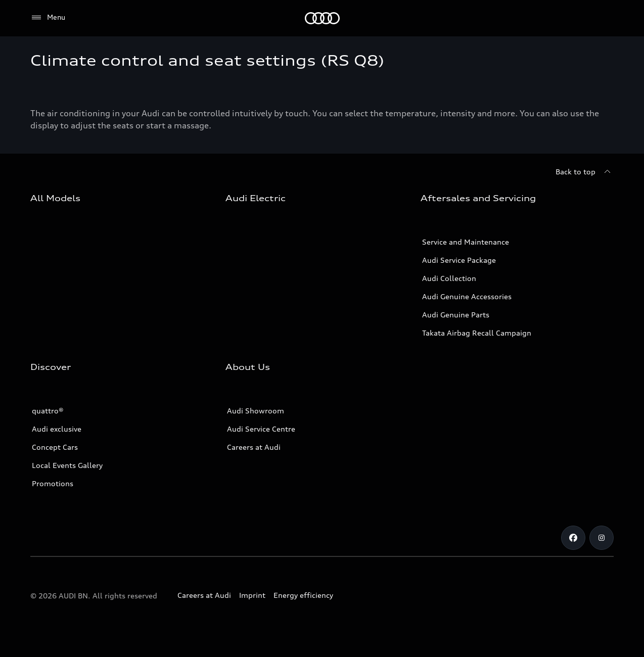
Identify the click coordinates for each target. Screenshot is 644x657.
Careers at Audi (254, 447)
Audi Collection (449, 278)
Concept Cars (55, 447)
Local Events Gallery (67, 465)
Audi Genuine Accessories (467, 296)
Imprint (252, 595)
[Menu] (48, 18)
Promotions (53, 483)
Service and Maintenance (466, 242)
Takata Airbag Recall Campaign (477, 333)
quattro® (48, 411)
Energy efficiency (303, 595)
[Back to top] (585, 172)
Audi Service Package (459, 260)
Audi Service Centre (261, 429)
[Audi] (322, 18)
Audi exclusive (57, 429)
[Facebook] (573, 538)
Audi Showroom (256, 411)
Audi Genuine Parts (456, 315)
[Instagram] (602, 538)
